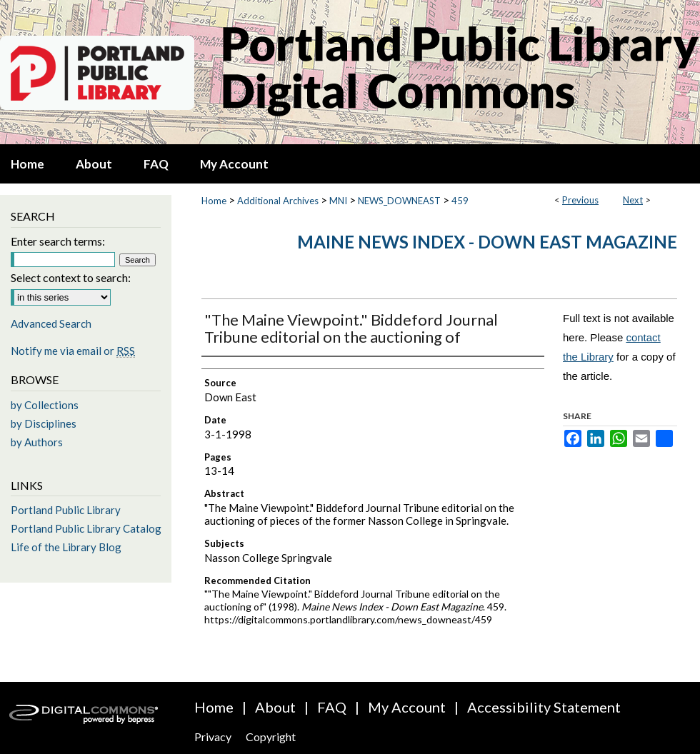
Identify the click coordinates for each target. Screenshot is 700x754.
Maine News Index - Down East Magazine (487, 242)
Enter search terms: (58, 241)
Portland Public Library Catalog (86, 528)
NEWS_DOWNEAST (399, 201)
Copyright (271, 737)
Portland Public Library (66, 510)
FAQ (332, 707)
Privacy (213, 737)
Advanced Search (51, 323)
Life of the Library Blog (66, 547)
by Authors (37, 442)
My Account (407, 707)
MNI (338, 201)
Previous (580, 200)
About (275, 707)
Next (633, 200)
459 (460, 201)
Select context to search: (71, 277)
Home (214, 201)
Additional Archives (278, 201)
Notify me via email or (73, 351)
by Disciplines (44, 423)
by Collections (45, 405)
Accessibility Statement (544, 707)
